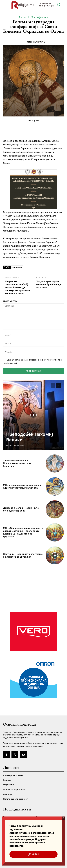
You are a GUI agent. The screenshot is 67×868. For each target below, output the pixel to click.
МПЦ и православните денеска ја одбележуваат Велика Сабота (22, 486)
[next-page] (59, 386)
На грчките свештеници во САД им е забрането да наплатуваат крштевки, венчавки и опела (18, 287)
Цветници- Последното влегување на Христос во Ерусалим (23, 555)
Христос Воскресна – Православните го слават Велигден (18, 463)
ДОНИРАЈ (33, 854)
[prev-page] (53, 386)
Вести (22, 17)
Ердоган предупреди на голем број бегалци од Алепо (49, 284)
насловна (17, 267)
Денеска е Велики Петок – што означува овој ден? (21, 509)
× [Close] (64, 818)
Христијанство (40, 17)
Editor (9, 446)
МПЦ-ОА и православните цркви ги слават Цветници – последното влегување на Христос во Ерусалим (23, 532)
